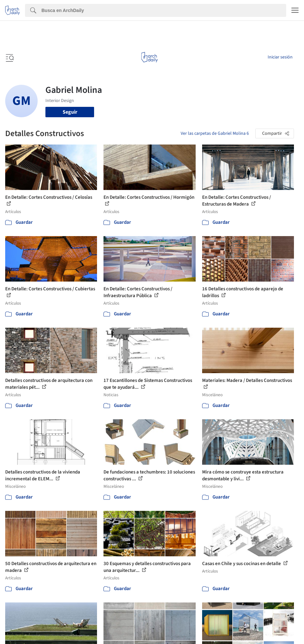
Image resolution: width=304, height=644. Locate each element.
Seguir (70, 112)
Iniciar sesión (280, 57)
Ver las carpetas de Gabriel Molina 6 (215, 133)
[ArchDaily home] (149, 57)
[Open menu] (9, 57)
